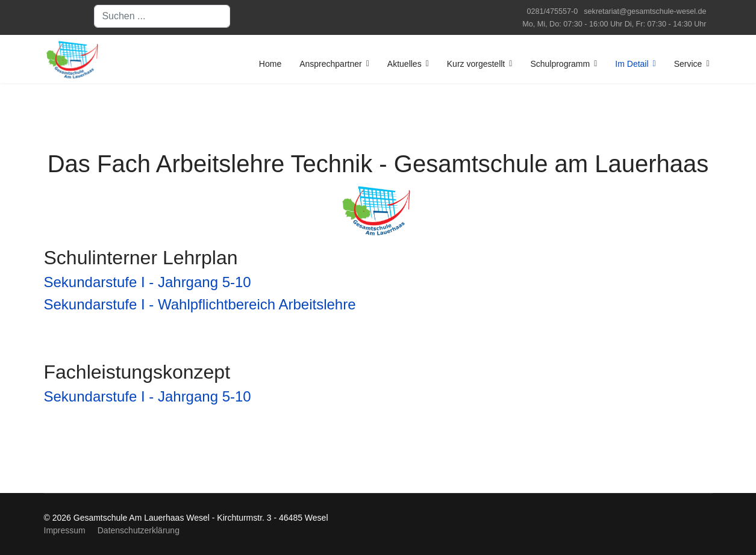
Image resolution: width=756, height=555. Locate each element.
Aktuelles (405, 64)
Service (688, 64)
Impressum (65, 530)
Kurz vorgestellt (476, 64)
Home (270, 64)
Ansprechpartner (331, 64)
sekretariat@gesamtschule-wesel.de (645, 11)
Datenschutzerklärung (139, 530)
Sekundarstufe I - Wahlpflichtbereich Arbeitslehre (200, 304)
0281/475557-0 (553, 11)
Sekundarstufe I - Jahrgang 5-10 (148, 282)
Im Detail (632, 64)
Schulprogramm (560, 64)
